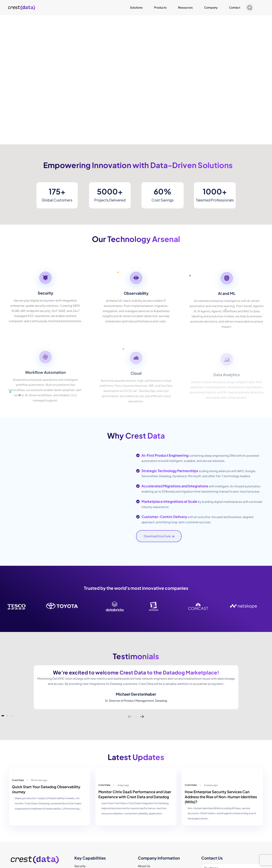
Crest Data (18, 780)
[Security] (45, 301)
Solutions (136, 7)
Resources (185, 7)
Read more (7, 19)
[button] (250, 8)
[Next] (142, 717)
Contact (235, 7)
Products (160, 7)
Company (211, 7)
